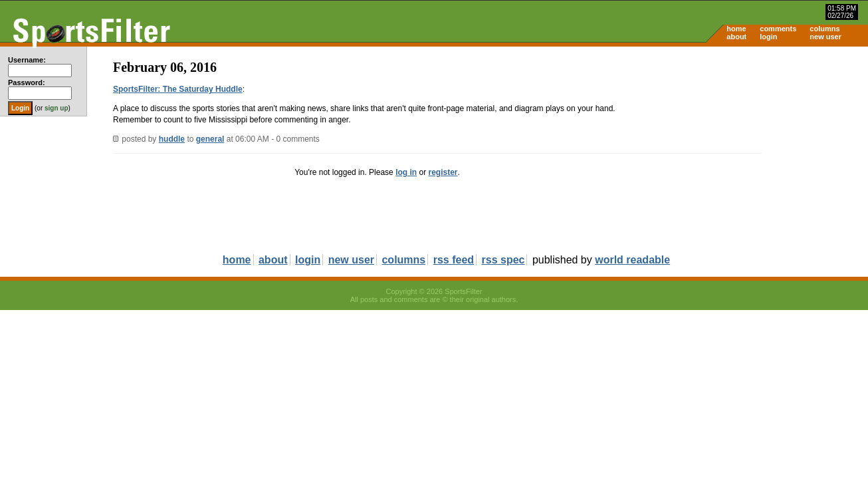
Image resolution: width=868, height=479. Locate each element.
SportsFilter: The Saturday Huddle (178, 89)
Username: (27, 60)
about (736, 37)
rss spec (503, 260)
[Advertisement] (755, 150)
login (768, 37)
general (210, 139)
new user (825, 37)
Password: (27, 82)
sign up (56, 108)
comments (778, 29)
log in (406, 172)
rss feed (454, 260)
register (443, 172)
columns (824, 29)
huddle (172, 139)
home (736, 29)
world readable (632, 260)
